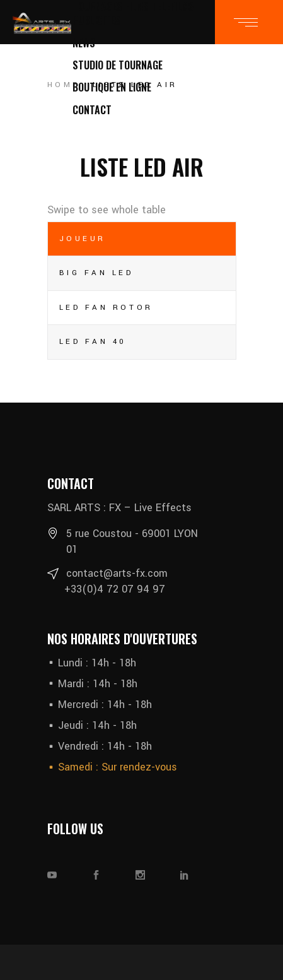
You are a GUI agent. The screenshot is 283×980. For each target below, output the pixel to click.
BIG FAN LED (96, 273)
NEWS (84, 43)
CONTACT (92, 110)
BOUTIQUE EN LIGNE (112, 87)
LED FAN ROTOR (106, 308)
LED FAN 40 (93, 342)
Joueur (83, 239)
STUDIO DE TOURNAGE (118, 65)
